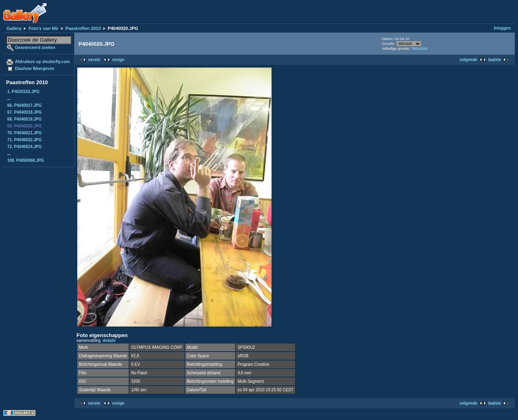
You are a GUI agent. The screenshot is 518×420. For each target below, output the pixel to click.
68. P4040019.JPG (24, 119)
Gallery (14, 28)
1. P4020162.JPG (23, 92)
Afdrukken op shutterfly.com (42, 62)
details (109, 340)
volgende (468, 60)
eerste (94, 60)
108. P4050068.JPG (26, 160)
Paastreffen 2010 (83, 28)
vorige (118, 60)
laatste (495, 60)
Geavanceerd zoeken (35, 48)
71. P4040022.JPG (24, 140)
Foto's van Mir (43, 28)
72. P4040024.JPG (24, 147)
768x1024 (419, 49)
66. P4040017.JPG (24, 105)
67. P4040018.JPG (24, 112)
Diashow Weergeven (35, 69)
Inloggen (502, 28)
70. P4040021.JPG (24, 133)
